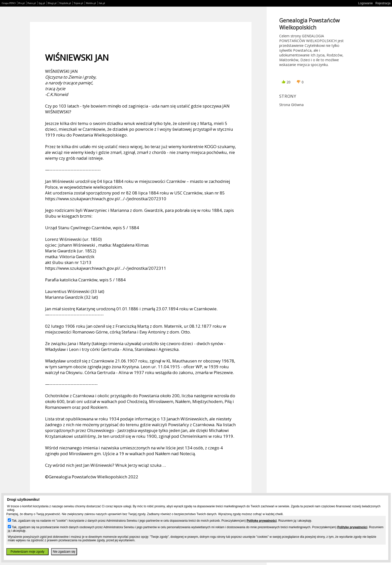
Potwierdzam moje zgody (27, 552)
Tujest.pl (79, 3)
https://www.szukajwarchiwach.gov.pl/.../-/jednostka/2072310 (106, 199)
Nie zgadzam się (64, 552)
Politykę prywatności (261, 521)
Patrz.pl (32, 3)
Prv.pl (22, 3)
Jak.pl (102, 3)
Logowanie (366, 3)
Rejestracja (383, 3)
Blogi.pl (52, 3)
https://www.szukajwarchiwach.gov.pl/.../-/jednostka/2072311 (106, 268)
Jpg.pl (42, 3)
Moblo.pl (91, 3)
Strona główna (291, 105)
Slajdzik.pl (65, 3)
